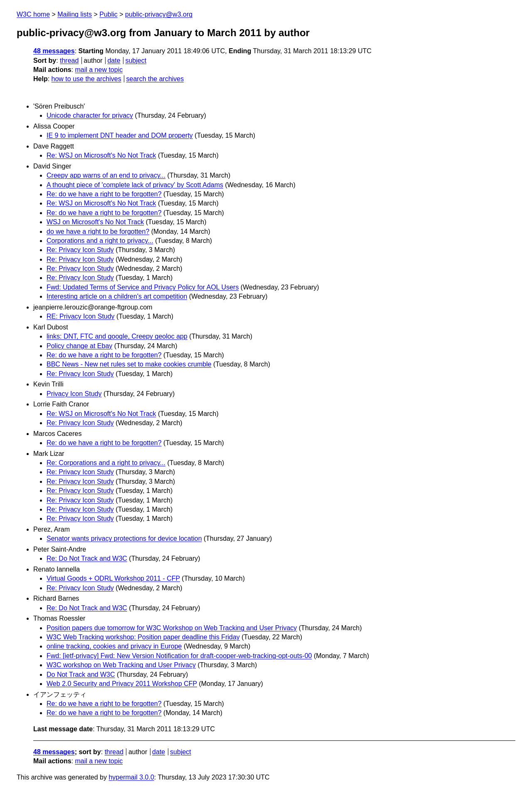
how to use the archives (86, 79)
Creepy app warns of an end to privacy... (106, 175)
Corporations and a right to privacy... (100, 241)
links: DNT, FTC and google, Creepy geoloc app (117, 336)
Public (108, 14)
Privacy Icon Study (74, 394)
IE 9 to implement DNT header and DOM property (120, 135)
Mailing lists (75, 14)
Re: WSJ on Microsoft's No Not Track (101, 155)
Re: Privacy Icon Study (80, 250)
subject (136, 61)
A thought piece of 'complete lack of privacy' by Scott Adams (135, 185)
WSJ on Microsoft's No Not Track (95, 222)
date (114, 61)
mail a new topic (99, 70)
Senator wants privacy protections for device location (124, 538)
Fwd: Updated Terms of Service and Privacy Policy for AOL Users (143, 287)
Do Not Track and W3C (81, 674)
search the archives (155, 79)
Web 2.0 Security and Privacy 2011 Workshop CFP (122, 684)
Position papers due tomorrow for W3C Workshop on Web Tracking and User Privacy (172, 628)
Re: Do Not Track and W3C (87, 558)
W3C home (33, 14)
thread (69, 61)
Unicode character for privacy (90, 115)
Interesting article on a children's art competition (117, 296)
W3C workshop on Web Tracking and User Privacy (121, 665)
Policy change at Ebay (79, 346)
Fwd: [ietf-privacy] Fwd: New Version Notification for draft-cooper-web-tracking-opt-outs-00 (179, 656)
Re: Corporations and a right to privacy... (106, 463)
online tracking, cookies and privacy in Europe (114, 646)
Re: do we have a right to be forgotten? (104, 194)
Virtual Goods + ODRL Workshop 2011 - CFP (113, 578)
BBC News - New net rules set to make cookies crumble (129, 364)
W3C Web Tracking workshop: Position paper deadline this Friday (143, 637)
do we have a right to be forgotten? (98, 231)
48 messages (54, 51)
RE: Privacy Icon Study (81, 316)
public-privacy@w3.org (159, 14)
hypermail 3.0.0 (131, 777)
